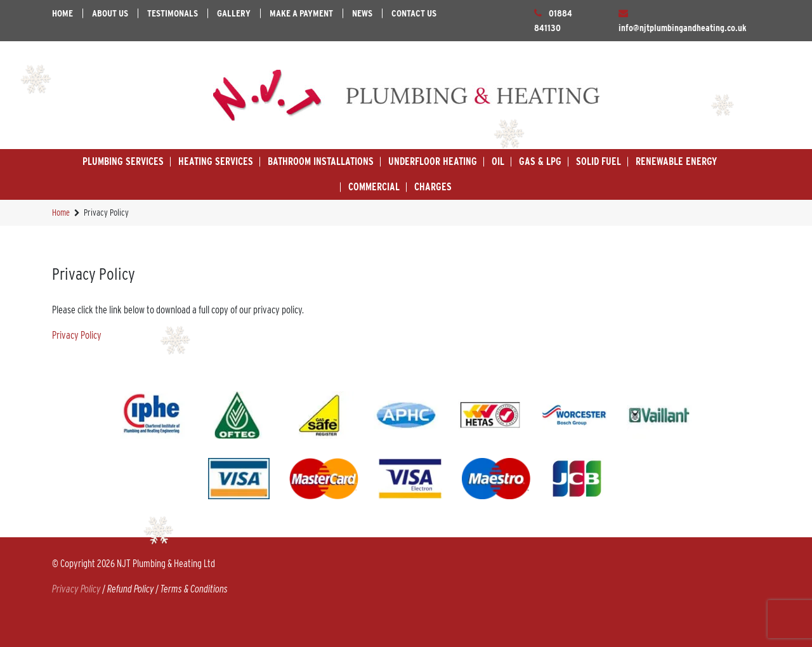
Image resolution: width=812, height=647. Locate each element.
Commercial (374, 187)
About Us (110, 13)
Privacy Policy (77, 335)
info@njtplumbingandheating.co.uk (683, 28)
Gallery (234, 13)
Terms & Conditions (194, 589)
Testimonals (173, 13)
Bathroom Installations (321, 161)
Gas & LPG (540, 161)
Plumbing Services (123, 161)
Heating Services (216, 161)
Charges (433, 187)
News (362, 13)
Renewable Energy (676, 161)
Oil (498, 161)
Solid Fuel (599, 161)
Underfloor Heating (433, 161)
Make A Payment (301, 13)
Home (62, 13)
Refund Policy (131, 589)
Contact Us (414, 13)
